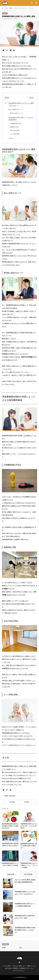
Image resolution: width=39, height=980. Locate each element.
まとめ (10, 138)
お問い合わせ (8, 968)
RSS (19, 962)
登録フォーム (31, 966)
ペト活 (15, 977)
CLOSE (31, 98)
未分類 (4, 948)
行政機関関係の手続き (16, 124)
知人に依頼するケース (15, 110)
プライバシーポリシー (19, 971)
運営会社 (16, 968)
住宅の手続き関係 (15, 130)
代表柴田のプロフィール (26, 968)
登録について (22, 966)
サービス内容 (7, 966)
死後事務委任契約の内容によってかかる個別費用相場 (21, 119)
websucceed (12, 796)
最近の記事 (11, 874)
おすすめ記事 (28, 874)
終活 (5, 13)
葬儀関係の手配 (14, 127)
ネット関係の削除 (15, 134)
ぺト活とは (15, 966)
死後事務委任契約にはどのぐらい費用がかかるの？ (21, 104)
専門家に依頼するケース (16, 113)
